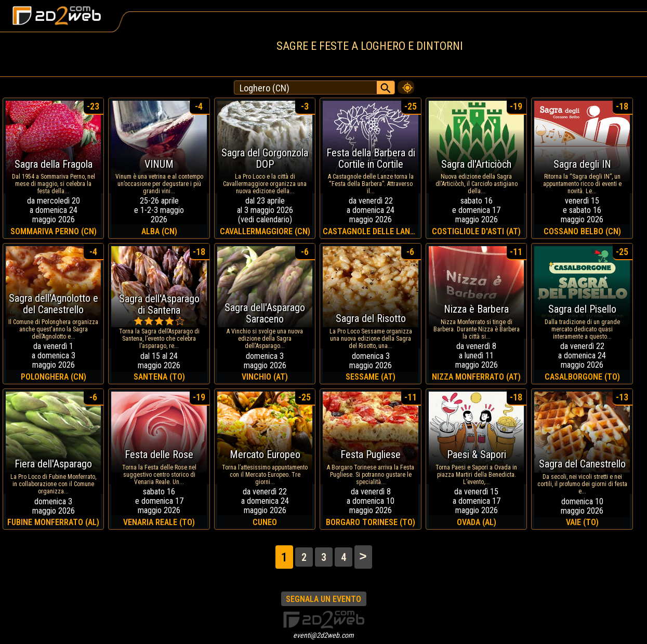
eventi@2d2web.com (323, 635)
